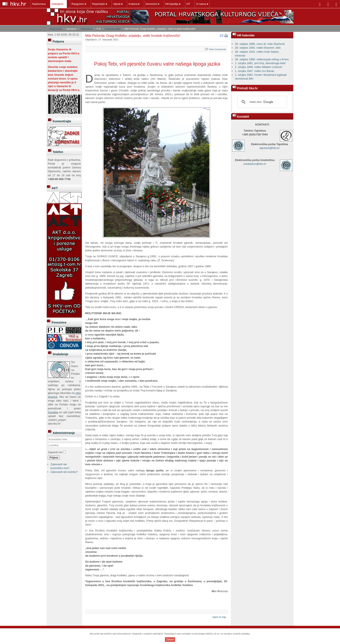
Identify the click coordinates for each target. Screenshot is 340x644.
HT (188, 4)
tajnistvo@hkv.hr (269, 148)
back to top (219, 617)
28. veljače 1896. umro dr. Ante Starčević (260, 44)
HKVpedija (172, 4)
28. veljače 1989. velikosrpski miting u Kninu (262, 59)
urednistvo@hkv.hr (255, 164)
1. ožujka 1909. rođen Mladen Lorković (258, 67)
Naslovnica (39, 4)
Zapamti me (55, 452)
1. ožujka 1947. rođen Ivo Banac (255, 71)
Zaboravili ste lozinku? (64, 472)
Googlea (53, 412)
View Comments (218, 49)
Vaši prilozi (87, 29)
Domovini (151, 4)
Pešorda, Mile (113, 29)
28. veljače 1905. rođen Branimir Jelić (258, 48)
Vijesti (117, 4)
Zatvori (170, 640)
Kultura (133, 4)
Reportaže (99, 4)
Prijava (54, 458)
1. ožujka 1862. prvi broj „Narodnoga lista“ (260, 63)
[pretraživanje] (262, 102)
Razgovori (78, 4)
